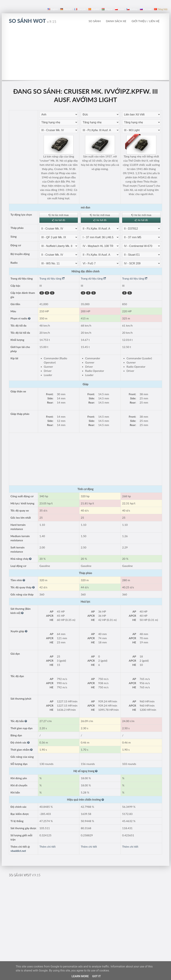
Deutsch (66, 9)
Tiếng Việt (161, 9)
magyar (107, 9)
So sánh (95, 21)
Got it (96, 976)
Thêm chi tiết (47, 847)
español (94, 9)
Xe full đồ (59, 220)
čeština (132, 9)
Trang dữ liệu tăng (52, 278)
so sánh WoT (33, 21)
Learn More (80, 976)
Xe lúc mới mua (59, 215)
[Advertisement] (86, 54)
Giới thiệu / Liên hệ (146, 21)
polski (120, 9)
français (80, 9)
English (53, 9)
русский (146, 9)
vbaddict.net (18, 851)
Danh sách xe (116, 21)
